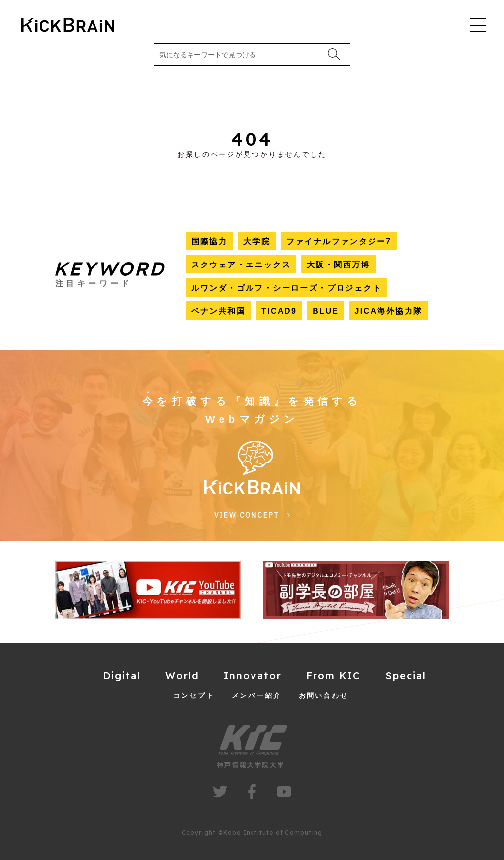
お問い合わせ (324, 695)
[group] (148, 590)
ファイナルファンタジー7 (339, 242)
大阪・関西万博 (338, 265)
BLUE (326, 311)
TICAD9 (279, 311)
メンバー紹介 (257, 695)
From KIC (333, 676)
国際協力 (210, 242)
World (182, 676)
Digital (122, 676)
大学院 (257, 242)
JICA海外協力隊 (388, 311)
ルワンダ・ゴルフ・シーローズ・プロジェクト (286, 288)
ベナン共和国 (219, 311)
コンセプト (194, 695)
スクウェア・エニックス (241, 265)
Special (406, 676)
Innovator (253, 676)
